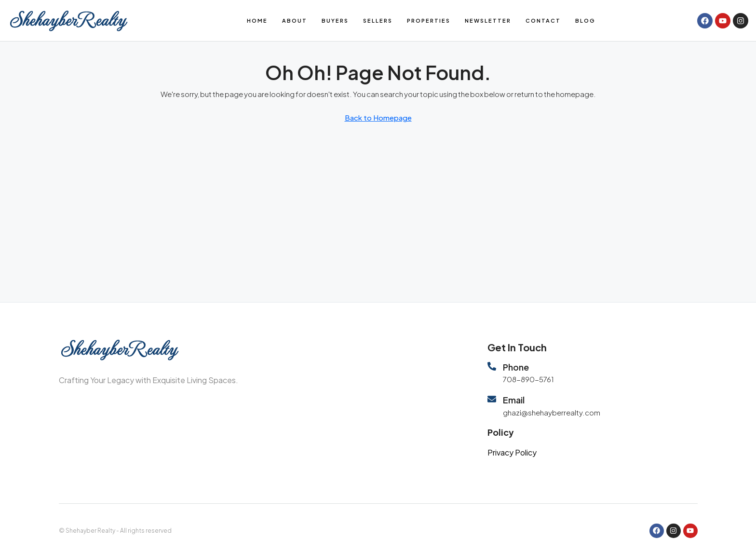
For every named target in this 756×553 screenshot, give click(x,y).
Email (514, 400)
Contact (543, 21)
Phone (516, 367)
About (295, 21)
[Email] (492, 399)
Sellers (378, 21)
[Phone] (492, 366)
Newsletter (488, 21)
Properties (429, 21)
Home (257, 21)
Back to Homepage (378, 118)
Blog (585, 21)
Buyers (335, 21)
